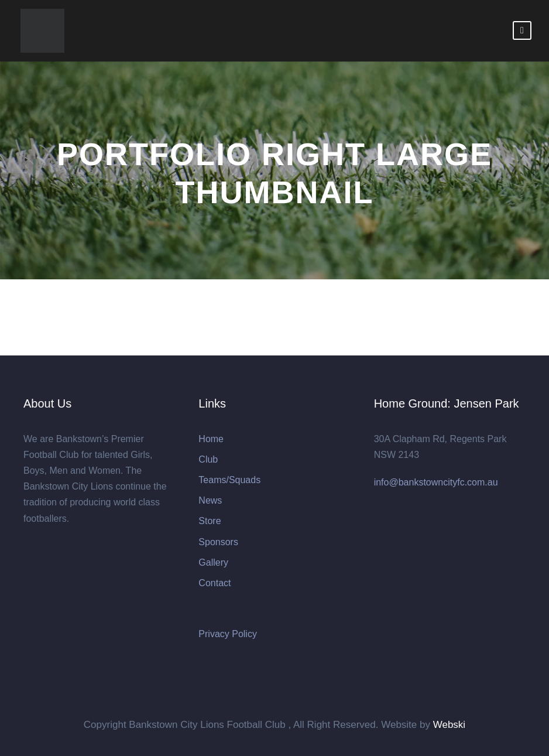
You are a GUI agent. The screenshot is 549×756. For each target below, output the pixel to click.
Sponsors (218, 542)
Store (210, 521)
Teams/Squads (229, 480)
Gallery (213, 562)
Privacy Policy (228, 634)
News (210, 500)
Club (208, 459)
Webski (449, 725)
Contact (215, 583)
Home (211, 439)
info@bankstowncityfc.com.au (436, 482)
